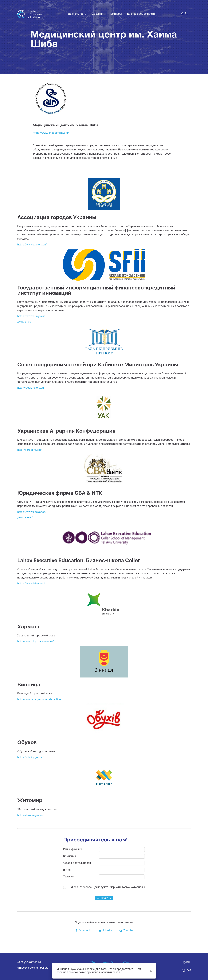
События (98, 14)
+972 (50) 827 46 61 (29, 963)
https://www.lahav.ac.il (31, 584)
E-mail (67, 870)
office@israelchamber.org (33, 968)
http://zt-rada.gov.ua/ (30, 815)
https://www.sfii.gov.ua (31, 316)
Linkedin (105, 931)
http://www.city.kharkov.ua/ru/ (35, 642)
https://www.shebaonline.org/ (51, 133)
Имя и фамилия (73, 849)
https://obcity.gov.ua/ (30, 757)
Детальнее (24, 322)
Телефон (69, 877)
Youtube (126, 931)
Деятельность (77, 14)
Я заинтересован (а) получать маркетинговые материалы (108, 887)
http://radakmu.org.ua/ (31, 388)
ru (185, 14)
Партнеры (115, 14)
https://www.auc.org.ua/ (32, 245)
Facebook (83, 931)
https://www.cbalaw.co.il (32, 512)
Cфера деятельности (77, 863)
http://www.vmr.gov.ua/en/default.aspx (41, 700)
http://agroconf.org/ (30, 450)
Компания (70, 856)
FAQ (186, 970)
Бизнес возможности (141, 14)
